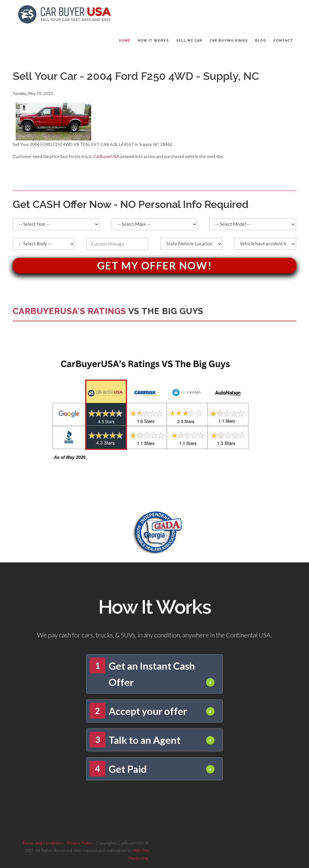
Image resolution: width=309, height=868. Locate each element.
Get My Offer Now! (155, 265)
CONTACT (283, 41)
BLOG (261, 41)
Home (125, 41)
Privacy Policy (80, 843)
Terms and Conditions (43, 843)
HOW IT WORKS (153, 41)
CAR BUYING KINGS (229, 41)
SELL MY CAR (189, 41)
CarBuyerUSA (106, 156)
